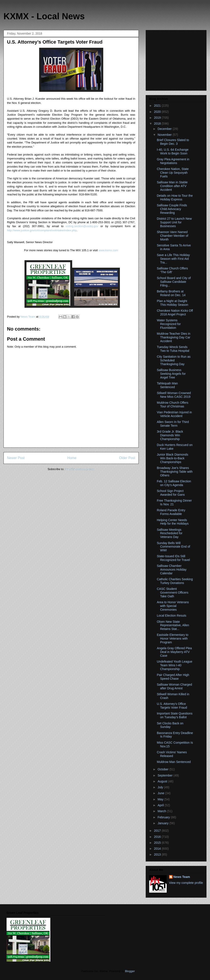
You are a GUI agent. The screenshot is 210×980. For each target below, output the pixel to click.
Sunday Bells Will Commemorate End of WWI (173, 547)
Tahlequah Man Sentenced (167, 385)
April (161, 805)
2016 (158, 837)
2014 (158, 849)
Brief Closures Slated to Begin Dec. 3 (173, 142)
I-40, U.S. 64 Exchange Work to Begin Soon (173, 151)
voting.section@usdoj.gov (82, 226)
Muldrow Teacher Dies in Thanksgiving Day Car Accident (174, 337)
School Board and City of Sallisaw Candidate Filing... (174, 282)
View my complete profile (186, 883)
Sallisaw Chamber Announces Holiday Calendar (172, 570)
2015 (158, 843)
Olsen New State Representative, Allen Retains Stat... (173, 625)
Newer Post (16, 458)
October (163, 769)
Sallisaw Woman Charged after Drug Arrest (174, 686)
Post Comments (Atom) (80, 469)
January (163, 823)
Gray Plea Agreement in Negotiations (173, 161)
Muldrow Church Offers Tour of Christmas (173, 404)
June (161, 793)
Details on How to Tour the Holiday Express (175, 197)
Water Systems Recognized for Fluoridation (169, 324)
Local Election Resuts (172, 616)
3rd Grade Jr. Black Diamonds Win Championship (170, 435)
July (161, 787)
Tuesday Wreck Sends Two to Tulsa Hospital (173, 349)
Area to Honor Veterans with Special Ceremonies (173, 606)
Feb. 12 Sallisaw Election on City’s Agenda (174, 483)
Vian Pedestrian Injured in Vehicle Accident (174, 414)
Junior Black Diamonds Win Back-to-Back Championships (172, 458)
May (161, 799)
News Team (182, 877)
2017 (158, 831)
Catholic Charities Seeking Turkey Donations (175, 581)
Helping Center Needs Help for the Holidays (173, 522)
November (165, 135)
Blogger (130, 971)
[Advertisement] (177, 59)
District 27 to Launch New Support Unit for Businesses (174, 222)
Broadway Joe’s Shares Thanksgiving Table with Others (175, 472)
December (165, 129)
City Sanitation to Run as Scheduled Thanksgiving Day (174, 360)
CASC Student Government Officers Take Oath (173, 593)
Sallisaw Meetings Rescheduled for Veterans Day (170, 533)
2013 (158, 854)
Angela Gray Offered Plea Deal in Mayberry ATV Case (174, 652)
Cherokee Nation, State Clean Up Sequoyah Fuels (173, 173)
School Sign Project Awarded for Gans (171, 493)
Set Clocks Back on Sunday (170, 725)
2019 (158, 118)
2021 (158, 106)
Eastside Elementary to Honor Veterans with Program (173, 639)
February (164, 817)
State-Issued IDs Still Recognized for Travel (173, 558)
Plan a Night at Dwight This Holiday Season (172, 303)
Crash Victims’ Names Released (172, 754)
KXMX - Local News (44, 16)
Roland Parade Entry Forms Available (171, 512)
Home (72, 458)
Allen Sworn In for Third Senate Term (173, 424)
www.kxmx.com (108, 250)
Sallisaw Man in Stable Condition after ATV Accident (172, 186)
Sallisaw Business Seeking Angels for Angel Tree (171, 374)
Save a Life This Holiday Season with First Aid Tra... (173, 259)
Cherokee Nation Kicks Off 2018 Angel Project (175, 312)
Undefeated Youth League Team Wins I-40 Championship (175, 665)
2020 (158, 112)
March (162, 811)
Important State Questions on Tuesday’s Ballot (175, 715)
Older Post (127, 458)
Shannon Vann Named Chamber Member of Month (172, 236)
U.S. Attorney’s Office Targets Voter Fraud (172, 706)
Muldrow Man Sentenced (174, 762)
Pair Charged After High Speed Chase (173, 677)
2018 (158, 124)
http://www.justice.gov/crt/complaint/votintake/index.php (42, 230)
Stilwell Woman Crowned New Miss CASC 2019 (174, 395)
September (165, 775)
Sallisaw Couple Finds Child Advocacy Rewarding (172, 209)
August (163, 781)
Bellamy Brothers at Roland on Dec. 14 (171, 293)
